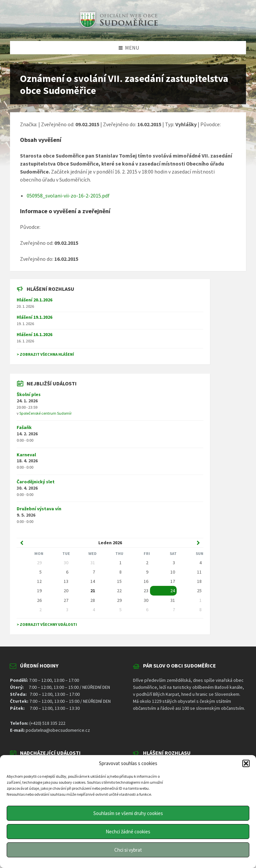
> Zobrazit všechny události (47, 624)
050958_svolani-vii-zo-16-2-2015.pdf (68, 196)
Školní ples (29, 394)
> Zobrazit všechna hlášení (45, 354)
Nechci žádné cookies (128, 832)
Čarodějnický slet (36, 482)
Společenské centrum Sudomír (45, 413)
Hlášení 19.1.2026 (34, 317)
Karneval (26, 455)
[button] (246, 763)
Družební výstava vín (39, 509)
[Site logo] (118, 28)
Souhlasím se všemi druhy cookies (128, 813)
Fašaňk (24, 427)
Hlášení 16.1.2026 (34, 334)
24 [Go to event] (173, 591)
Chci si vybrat (128, 850)
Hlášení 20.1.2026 (34, 300)
